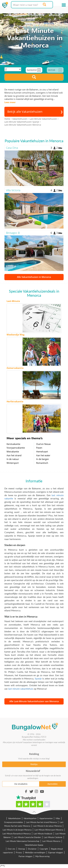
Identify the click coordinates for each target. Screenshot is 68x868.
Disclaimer (32, 849)
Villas (58, 818)
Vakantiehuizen (14, 15)
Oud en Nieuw (43, 444)
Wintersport (13, 463)
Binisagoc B (13, 233)
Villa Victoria (13, 190)
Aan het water (43, 455)
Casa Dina (12, 148)
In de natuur (13, 459)
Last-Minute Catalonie (53, 837)
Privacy (19, 852)
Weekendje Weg (15, 335)
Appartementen (46, 818)
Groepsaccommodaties (14, 822)
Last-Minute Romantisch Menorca (17, 834)
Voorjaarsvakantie (16, 448)
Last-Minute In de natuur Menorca (47, 826)
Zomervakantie (15, 368)
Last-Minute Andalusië (43, 834)
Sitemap (22, 849)
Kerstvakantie (13, 444)
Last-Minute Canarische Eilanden (27, 837)
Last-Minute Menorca (51, 841)
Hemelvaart (42, 452)
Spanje (38, 678)
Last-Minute (13, 301)
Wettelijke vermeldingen (35, 852)
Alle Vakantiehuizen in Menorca (34, 277)
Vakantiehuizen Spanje (34, 845)
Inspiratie (38, 15)
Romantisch (42, 463)
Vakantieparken (30, 818)
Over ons (11, 849)
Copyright (44, 849)
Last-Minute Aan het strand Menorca (41, 822)
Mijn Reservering (42, 856)
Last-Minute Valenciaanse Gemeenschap (22, 841)
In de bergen (42, 459)
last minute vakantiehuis (21, 689)
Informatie (56, 15)
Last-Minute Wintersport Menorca (49, 830)
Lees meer (10, 102)
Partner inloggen (25, 856)
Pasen (39, 448)
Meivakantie (13, 452)
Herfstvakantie (15, 401)
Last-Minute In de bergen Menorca (17, 830)
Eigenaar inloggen (56, 852)
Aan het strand (14, 455)
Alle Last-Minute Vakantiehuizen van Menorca (34, 701)
